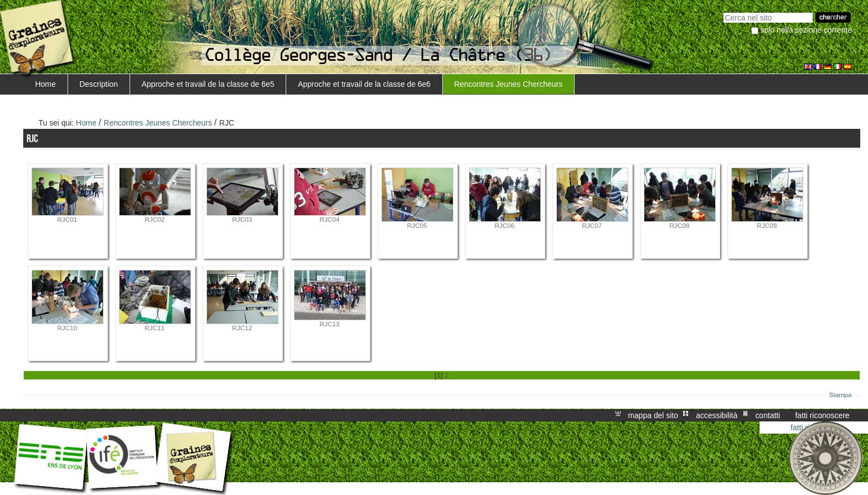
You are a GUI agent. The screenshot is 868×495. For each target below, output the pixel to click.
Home (46, 84)
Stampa (841, 395)
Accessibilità (717, 415)
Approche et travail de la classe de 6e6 (364, 84)
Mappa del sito (653, 415)
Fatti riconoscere (822, 415)
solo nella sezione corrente (806, 30)
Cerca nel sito (723, 11)
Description (99, 84)
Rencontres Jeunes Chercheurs (509, 84)
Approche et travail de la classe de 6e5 (208, 84)
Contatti (768, 415)
